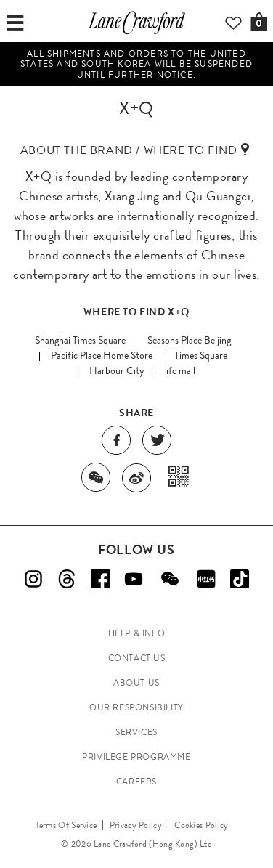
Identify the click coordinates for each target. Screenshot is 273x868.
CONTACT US (137, 658)
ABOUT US (136, 683)
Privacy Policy (136, 825)
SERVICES (136, 732)
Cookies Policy (201, 825)
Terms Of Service (66, 825)
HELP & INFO (137, 633)
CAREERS (136, 782)
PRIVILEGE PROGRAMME (136, 757)
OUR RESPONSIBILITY (136, 707)
